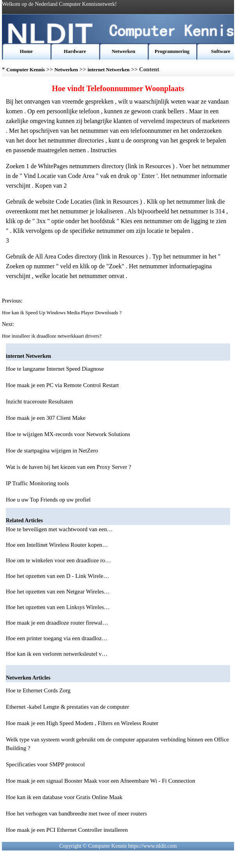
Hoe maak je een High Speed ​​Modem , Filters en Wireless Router (82, 723)
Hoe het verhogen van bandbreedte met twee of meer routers (76, 813)
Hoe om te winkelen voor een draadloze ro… (58, 560)
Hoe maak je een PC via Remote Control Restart (62, 385)
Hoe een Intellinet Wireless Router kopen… (57, 545)
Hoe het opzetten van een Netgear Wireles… (58, 592)
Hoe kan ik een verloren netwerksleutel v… (57, 654)
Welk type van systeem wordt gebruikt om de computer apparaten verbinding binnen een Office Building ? (117, 744)
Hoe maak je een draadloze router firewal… (57, 623)
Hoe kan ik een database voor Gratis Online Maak (64, 797)
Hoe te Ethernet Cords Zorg (38, 690)
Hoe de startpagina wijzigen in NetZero (52, 451)
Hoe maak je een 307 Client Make (46, 418)
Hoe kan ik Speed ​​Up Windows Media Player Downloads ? (62, 313)
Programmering (172, 51)
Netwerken (123, 51)
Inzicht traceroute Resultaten (39, 401)
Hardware (75, 51)
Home (26, 51)
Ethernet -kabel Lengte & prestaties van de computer (67, 707)
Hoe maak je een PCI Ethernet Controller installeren (67, 830)
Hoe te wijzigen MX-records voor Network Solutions (68, 434)
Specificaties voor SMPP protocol (45, 764)
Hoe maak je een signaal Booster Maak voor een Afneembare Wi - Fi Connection (101, 781)
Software (221, 51)
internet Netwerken (108, 70)
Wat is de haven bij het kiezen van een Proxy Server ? (68, 467)
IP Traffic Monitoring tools (37, 483)
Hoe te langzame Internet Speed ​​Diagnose (55, 369)
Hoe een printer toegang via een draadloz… (57, 638)
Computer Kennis (25, 70)
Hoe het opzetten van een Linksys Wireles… (58, 607)
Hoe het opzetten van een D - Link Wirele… (58, 576)
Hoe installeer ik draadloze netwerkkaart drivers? (52, 336)
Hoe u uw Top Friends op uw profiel (48, 500)
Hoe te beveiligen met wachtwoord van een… (59, 529)
